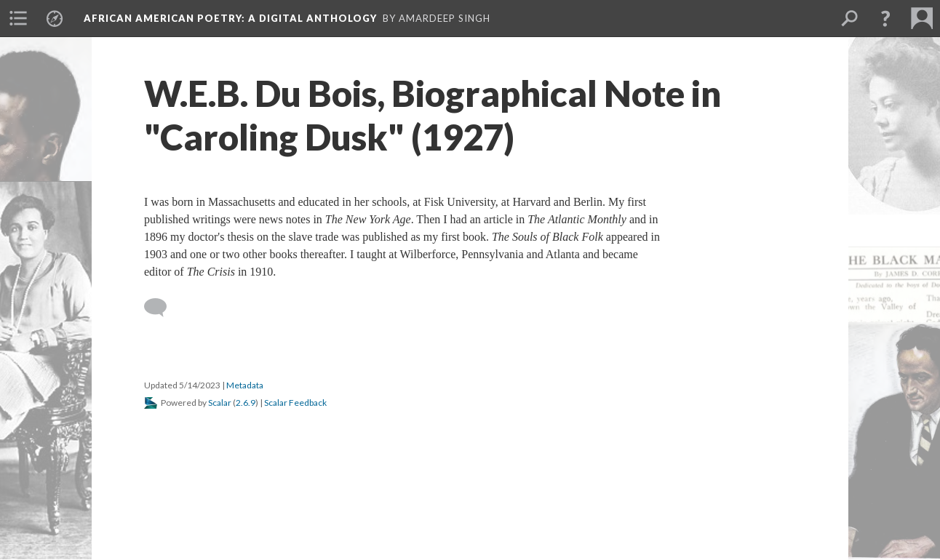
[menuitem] (18, 18)
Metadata (245, 385)
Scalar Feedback (295, 403)
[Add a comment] (162, 308)
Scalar (220, 403)
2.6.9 (246, 403)
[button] (885, 18)
